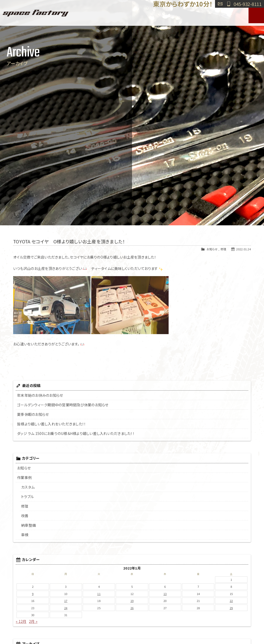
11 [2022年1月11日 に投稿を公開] (99, 594)
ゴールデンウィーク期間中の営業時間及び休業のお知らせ (63, 405)
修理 (223, 249)
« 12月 (21, 621)
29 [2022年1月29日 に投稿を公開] (231, 608)
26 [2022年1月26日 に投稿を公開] (132, 608)
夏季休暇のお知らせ (33, 414)
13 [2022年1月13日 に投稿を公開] (165, 594)
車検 (25, 535)
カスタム (28, 487)
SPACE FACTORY (36, 13)
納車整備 (28, 525)
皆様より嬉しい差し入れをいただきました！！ (51, 424)
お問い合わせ (220, 4)
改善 (25, 516)
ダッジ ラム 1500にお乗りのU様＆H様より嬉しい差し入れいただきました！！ (76, 433)
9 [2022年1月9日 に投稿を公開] (33, 594)
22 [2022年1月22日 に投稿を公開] (231, 601)
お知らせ (212, 249)
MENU (256, 15)
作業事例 (24, 477)
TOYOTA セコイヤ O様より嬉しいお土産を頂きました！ (69, 241)
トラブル (27, 497)
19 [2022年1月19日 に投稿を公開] (132, 601)
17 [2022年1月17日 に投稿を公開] (66, 601)
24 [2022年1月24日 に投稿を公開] (66, 608)
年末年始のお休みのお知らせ (40, 395)
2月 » (33, 621)
